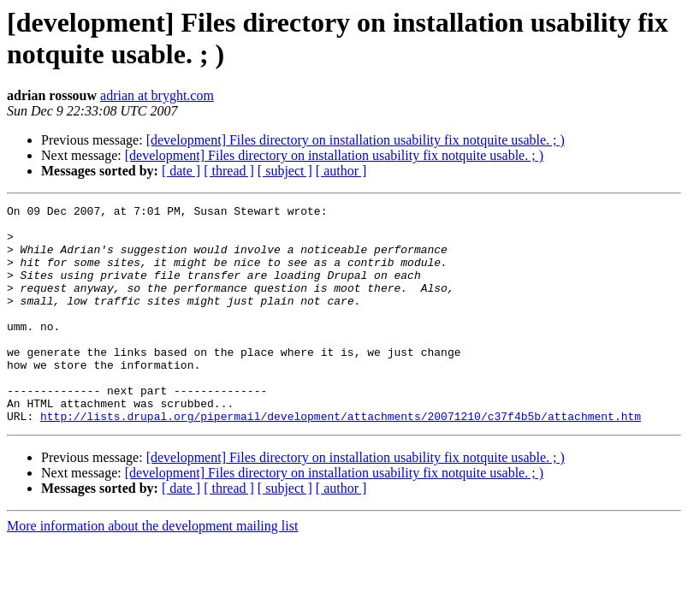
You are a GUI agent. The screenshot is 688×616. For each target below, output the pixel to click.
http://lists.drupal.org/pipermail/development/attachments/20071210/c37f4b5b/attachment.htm (341, 459)
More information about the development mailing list (152, 569)
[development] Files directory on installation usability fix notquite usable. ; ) (356, 140)
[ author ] (341, 171)
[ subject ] (285, 171)
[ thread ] (229, 171)
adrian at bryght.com (157, 95)
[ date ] (181, 171)
